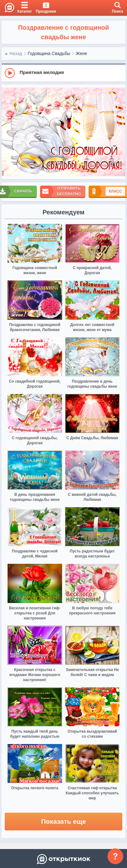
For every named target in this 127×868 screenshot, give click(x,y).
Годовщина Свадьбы (49, 53)
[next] (119, 132)
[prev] (8, 132)
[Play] (10, 73)
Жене (81, 53)
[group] (63, 73)
